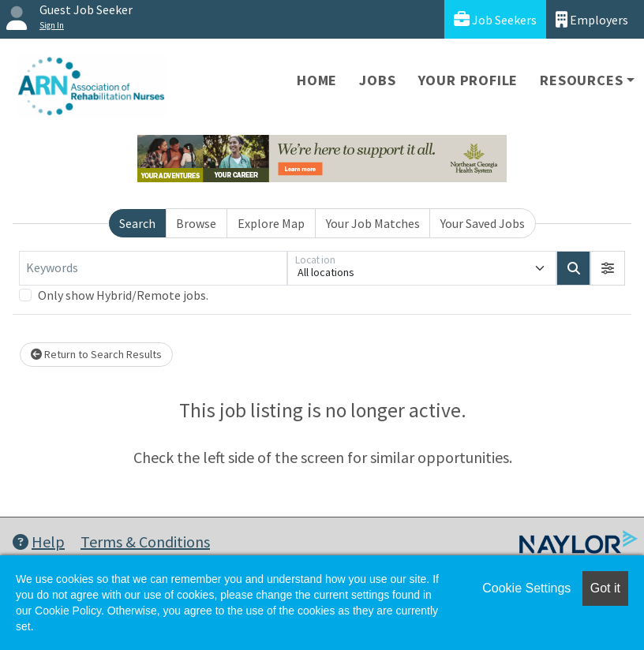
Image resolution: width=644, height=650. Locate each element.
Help (39, 542)
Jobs (377, 80)
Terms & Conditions (145, 542)
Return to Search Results (96, 354)
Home (317, 80)
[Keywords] (153, 268)
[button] (608, 268)
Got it (605, 588)
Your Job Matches (373, 223)
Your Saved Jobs (483, 223)
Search (137, 223)
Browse (196, 223)
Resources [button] (581, 80)
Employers (592, 19)
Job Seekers (495, 19)
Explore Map (271, 223)
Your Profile (468, 80)
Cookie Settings (526, 588)
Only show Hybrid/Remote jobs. (123, 295)
